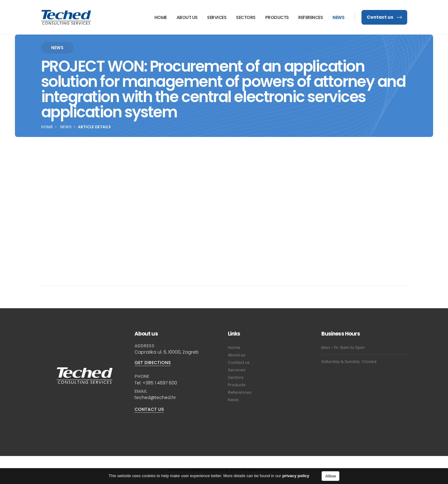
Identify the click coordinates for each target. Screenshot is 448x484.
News (338, 17)
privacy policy (296, 477)
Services (217, 17)
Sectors (246, 17)
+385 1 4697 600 (160, 383)
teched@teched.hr (155, 397)
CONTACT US (149, 409)
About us (187, 17)
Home (161, 17)
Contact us (384, 17)
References (311, 17)
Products (277, 17)
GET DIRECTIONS (153, 363)
